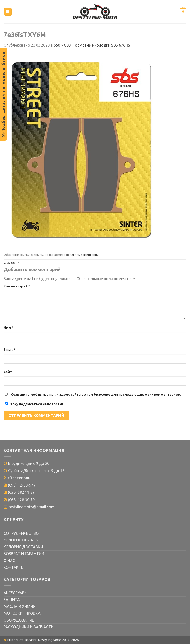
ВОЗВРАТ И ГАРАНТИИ (24, 554)
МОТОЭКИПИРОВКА (22, 613)
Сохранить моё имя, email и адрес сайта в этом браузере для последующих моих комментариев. (96, 395)
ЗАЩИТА (12, 600)
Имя (8, 327)
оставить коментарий (82, 255)
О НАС (9, 561)
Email (9, 350)
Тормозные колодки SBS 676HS (101, 45)
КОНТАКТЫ (14, 567)
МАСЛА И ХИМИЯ (19, 606)
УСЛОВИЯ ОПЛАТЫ (21, 540)
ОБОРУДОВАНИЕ (19, 620)
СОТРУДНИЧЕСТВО (21, 533)
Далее (12, 262)
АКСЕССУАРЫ (16, 593)
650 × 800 (62, 45)
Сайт (8, 372)
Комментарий (17, 286)
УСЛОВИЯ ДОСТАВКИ (23, 547)
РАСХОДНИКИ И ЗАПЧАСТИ (29, 627)
